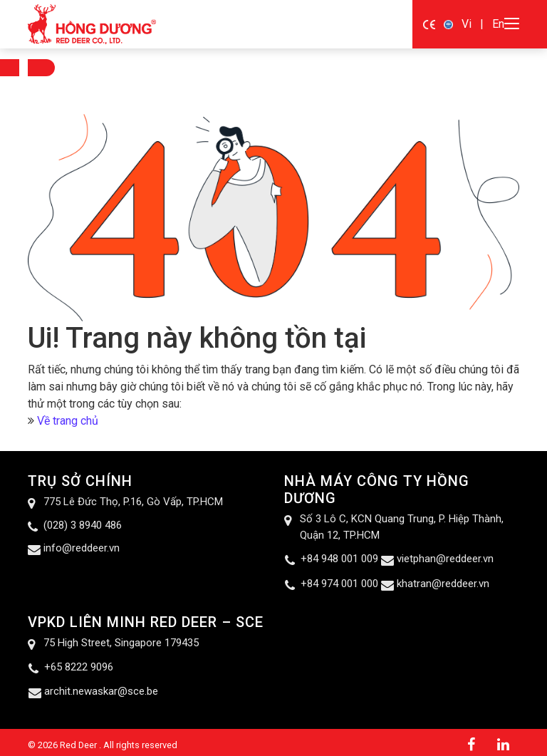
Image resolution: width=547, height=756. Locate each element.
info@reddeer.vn (82, 548)
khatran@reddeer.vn (443, 584)
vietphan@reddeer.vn (445, 559)
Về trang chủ (68, 421)
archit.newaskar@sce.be (101, 691)
